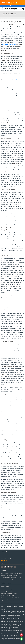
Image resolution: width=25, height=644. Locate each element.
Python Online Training (5, 590)
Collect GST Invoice (5, 561)
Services (7, 574)
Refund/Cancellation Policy (6, 581)
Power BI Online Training (5, 597)
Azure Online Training (15, 597)
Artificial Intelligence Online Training (8, 601)
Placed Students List (11, 559)
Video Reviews (15, 555)
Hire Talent (13, 577)
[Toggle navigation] (23, 9)
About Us (3, 574)
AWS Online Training (5, 586)
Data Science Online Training (6, 592)
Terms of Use (10, 579)
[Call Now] (22, 635)
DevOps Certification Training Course (8, 588)
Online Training (4, 559)
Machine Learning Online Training (7, 595)
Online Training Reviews (5, 557)
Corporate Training (4, 576)
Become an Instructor (13, 576)
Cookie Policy (3, 579)
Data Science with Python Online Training (9, 594)
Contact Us (12, 6)
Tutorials (10, 555)
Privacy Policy (19, 577)
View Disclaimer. (11, 640)
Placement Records (14, 4)
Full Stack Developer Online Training (8, 599)
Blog (2, 555)
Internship (5, 555)
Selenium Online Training (15, 590)
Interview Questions (19, 557)
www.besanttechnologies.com (9, 45)
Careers (21, 574)
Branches (11, 574)
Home (2, 18)
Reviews (13, 557)
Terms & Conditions (17, 579)
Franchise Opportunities (5, 577)
